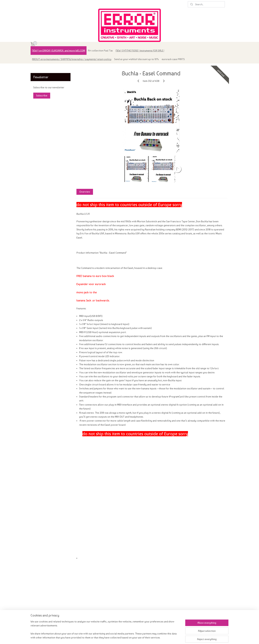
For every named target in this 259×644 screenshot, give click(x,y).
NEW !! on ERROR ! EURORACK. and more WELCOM (59, 51)
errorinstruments (42, 68)
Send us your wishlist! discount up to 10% (137, 59)
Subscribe (42, 95)
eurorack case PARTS (173, 59)
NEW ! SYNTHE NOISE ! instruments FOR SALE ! (140, 51)
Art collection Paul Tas (100, 51)
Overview (85, 192)
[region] (106, 632)
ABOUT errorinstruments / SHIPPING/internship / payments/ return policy (72, 59)
